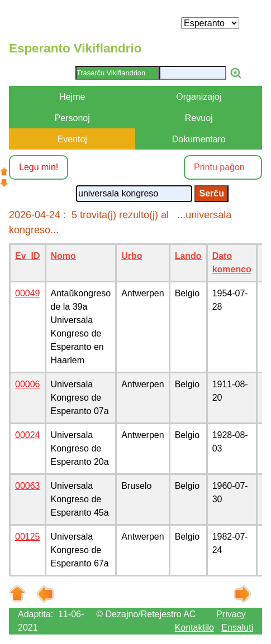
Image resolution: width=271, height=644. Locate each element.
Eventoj (72, 139)
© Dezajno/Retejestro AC (146, 614)
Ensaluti (237, 628)
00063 (28, 486)
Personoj (72, 118)
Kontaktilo (194, 628)
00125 (28, 537)
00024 (28, 435)
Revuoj (199, 118)
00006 (28, 384)
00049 (28, 293)
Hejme (72, 97)
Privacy (231, 614)
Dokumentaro (199, 139)
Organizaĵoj (199, 97)
